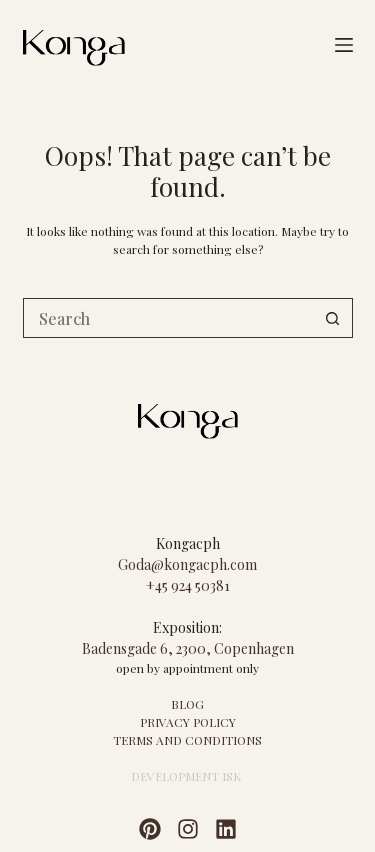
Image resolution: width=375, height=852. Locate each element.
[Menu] (344, 45)
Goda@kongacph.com (187, 564)
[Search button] (333, 318)
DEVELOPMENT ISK (186, 776)
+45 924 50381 (188, 585)
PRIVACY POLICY (188, 722)
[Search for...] (168, 318)
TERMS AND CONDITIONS (187, 740)
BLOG (187, 704)
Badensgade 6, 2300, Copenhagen (188, 648)
